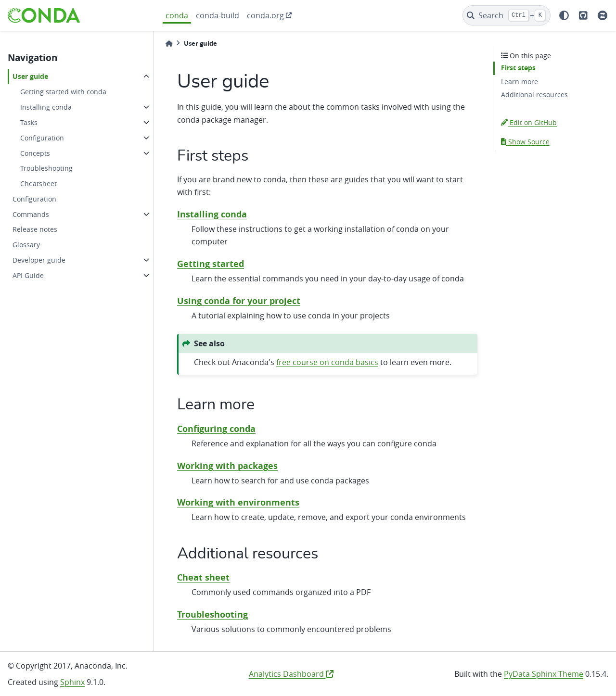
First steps (518, 68)
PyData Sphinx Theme (544, 674)
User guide (30, 76)
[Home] (169, 44)
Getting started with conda (63, 92)
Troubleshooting (46, 168)
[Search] (507, 15)
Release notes (35, 229)
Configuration (42, 138)
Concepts (35, 153)
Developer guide (39, 260)
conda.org (265, 15)
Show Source (525, 142)
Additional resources (534, 95)
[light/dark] (564, 15)
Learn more (520, 82)
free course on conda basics (327, 362)
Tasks (29, 122)
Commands (31, 214)
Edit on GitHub (529, 122)
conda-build (218, 15)
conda (177, 15)
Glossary (26, 245)
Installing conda (46, 107)
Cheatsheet (38, 183)
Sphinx (72, 682)
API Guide (28, 275)
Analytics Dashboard (291, 674)
